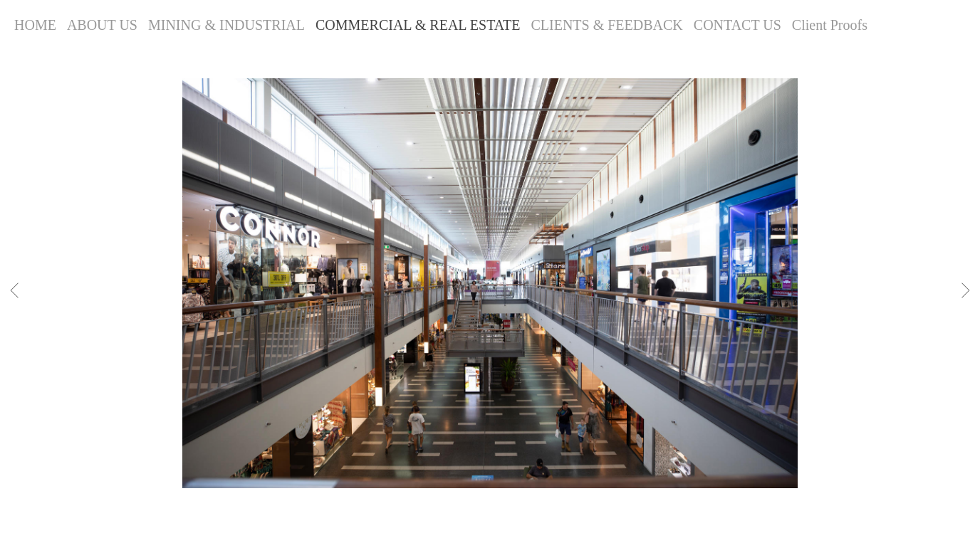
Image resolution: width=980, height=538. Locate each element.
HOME (35, 25)
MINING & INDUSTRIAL (226, 25)
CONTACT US (737, 25)
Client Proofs (830, 25)
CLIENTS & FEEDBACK (606, 25)
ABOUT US (102, 25)
